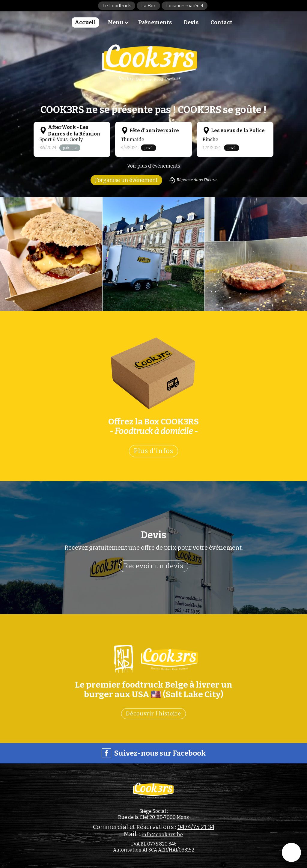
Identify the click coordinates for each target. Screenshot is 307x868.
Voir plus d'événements (154, 166)
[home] (151, 63)
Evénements (155, 22)
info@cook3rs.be (162, 835)
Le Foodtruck (117, 6)
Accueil (85, 22)
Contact (221, 22)
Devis (191, 22)
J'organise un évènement (126, 180)
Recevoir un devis (154, 566)
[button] (120, 22)
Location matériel (185, 6)
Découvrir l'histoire (153, 714)
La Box (148, 6)
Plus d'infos (153, 451)
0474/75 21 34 (196, 827)
